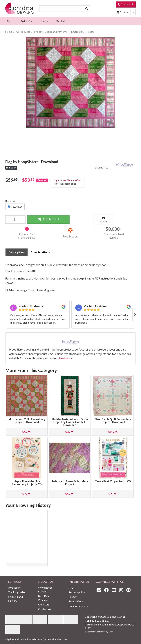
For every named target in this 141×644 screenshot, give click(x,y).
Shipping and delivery (15, 599)
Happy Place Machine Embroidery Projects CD (27, 483)
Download (15, 207)
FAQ (71, 588)
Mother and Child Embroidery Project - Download (27, 421)
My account (15, 588)
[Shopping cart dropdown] (133, 12)
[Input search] (61, 9)
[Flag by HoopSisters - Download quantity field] (15, 219)
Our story (44, 604)
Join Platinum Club (72, 180)
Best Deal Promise (44, 598)
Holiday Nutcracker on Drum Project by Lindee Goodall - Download (70, 422)
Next (135, 315)
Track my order (17, 592)
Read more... (66, 358)
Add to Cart (48, 219)
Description (17, 252)
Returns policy (77, 592)
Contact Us (126, 4)
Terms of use (76, 601)
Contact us (45, 609)
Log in (57, 180)
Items (122, 12)
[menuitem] (10, 21)
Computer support (79, 606)
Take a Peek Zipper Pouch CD (113, 481)
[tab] (17, 252)
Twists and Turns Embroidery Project (70, 483)
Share (104, 220)
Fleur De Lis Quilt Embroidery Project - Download (113, 421)
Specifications (40, 252)
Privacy (73, 597)
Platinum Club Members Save (27, 236)
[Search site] (87, 9)
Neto (111, 632)
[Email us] (100, 590)
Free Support (70, 236)
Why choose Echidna (45, 589)
